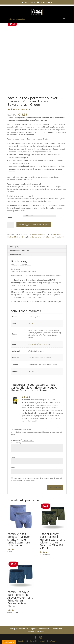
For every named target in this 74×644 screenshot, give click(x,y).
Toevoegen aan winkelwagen (34, 225)
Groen (24, 237)
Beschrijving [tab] (15, 247)
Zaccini (52, 237)
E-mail (14, 468)
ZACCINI (62, 237)
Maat (10, 217)
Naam (14, 457)
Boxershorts (42, 234)
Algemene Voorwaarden (40, 629)
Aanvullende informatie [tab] (19, 250)
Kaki (35, 344)
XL (33, 324)
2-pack (53, 234)
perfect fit (45, 237)
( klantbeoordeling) (23, 109)
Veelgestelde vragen (36, 631)
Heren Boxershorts (34, 237)
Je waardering (16, 440)
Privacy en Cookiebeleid (19, 629)
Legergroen (46, 344)
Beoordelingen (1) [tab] (17, 254)
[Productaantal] (11, 225)
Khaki (39, 344)
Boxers (34, 234)
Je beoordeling (17, 443)
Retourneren (57, 629)
